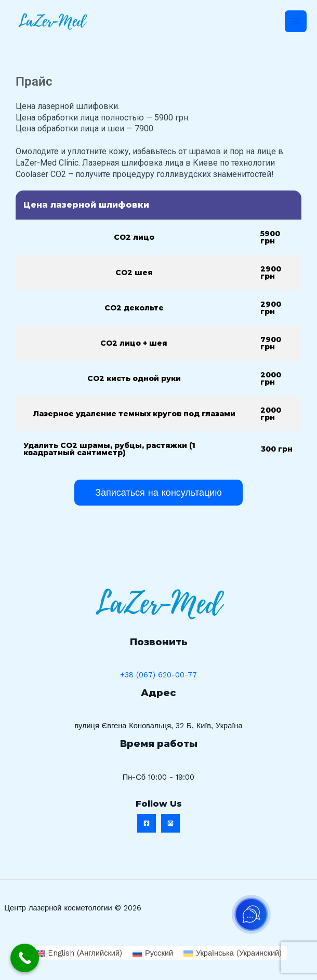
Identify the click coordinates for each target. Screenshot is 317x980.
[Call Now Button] (25, 958)
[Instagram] (170, 823)
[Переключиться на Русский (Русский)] (153, 953)
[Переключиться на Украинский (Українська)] (233, 953)
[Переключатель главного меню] (296, 21)
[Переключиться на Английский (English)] (79, 953)
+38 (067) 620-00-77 (158, 675)
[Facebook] (147, 823)
